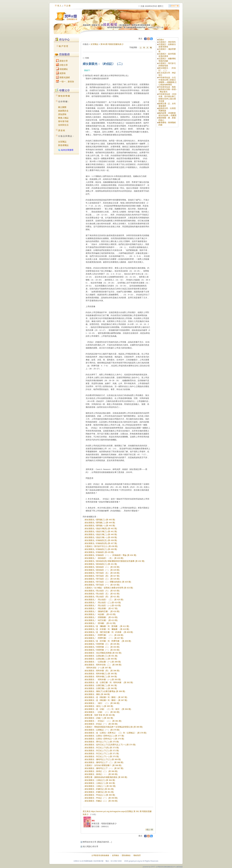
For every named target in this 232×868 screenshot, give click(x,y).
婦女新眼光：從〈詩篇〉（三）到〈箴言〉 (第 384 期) (108, 709)
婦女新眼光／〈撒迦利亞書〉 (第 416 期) (102, 611)
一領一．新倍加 (65, 82)
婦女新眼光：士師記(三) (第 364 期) (100, 780)
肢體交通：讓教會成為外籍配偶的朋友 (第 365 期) (106, 777)
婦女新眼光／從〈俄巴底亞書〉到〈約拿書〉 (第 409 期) (109, 632)
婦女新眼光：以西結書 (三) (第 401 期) (101, 656)
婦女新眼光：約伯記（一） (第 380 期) (101, 724)
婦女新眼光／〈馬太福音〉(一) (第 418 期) (103, 605)
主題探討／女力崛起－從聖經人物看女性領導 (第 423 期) (109, 588)
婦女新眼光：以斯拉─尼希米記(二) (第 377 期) (104, 736)
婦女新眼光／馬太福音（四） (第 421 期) (102, 597)
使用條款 (116, 855)
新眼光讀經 (63, 77)
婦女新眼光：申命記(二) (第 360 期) (100, 795)
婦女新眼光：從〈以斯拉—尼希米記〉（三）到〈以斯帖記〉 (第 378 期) (116, 733)
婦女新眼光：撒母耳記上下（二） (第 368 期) (104, 762)
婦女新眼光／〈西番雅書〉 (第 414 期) (101, 617)
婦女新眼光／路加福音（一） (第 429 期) (102, 570)
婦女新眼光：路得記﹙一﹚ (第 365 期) (101, 774)
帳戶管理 (64, 46)
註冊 (69, 6)
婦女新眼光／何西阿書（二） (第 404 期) (102, 647)
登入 (59, 6)
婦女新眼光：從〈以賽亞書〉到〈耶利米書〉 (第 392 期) (109, 682)
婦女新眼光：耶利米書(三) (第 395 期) (101, 674)
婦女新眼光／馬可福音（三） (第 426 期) (102, 579)
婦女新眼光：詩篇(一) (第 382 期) (99, 718)
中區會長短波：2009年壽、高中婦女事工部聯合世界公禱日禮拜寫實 (167, 98)
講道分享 (62, 61)
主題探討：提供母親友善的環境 (167, 55)
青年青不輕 (63, 121)
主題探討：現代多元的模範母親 (167, 64)
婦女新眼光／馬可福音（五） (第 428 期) (102, 573)
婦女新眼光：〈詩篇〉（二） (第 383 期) (102, 712)
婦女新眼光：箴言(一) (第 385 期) (99, 706)
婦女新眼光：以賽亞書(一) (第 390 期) (101, 688)
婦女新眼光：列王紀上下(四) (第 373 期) (102, 748)
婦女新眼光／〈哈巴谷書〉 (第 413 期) (101, 620)
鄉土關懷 (62, 107)
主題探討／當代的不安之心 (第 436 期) (101, 546)
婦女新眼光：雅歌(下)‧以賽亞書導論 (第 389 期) (105, 691)
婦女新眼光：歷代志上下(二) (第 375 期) (102, 742)
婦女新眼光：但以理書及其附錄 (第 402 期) (103, 653)
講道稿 (62, 130)
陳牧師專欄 (64, 96)
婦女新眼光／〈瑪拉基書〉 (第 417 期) (101, 608)
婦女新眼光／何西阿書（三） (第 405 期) (102, 644)
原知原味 (62, 114)
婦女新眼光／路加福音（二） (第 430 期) (102, 567)
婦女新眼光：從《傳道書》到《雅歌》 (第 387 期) (106, 697)
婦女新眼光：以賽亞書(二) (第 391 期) (101, 685)
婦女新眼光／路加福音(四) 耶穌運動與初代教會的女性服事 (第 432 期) (115, 561)
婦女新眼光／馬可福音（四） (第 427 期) (102, 576)
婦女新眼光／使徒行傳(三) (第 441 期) (101, 531)
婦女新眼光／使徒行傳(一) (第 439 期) (101, 537)
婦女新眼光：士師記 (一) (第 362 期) (100, 786)
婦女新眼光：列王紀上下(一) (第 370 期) (102, 756)
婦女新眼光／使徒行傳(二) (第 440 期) (101, 534)
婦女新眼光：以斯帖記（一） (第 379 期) (102, 730)
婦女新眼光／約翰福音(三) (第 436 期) (101, 549)
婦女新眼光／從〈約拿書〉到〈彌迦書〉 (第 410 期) (107, 629)
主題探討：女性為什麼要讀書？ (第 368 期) (103, 765)
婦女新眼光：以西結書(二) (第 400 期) (101, 659)
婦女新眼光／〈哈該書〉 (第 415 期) (100, 614)
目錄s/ (161, 40)
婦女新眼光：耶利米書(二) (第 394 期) (101, 677)
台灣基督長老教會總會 (100, 855)
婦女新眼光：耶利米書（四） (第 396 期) (102, 671)
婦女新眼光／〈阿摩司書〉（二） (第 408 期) (104, 635)
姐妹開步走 (63, 111)
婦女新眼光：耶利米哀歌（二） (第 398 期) (103, 665)
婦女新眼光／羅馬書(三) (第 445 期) (100, 520)
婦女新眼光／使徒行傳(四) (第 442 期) (101, 529)
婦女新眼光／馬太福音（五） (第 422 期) (102, 594)
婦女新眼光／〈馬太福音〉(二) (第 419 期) (103, 603)
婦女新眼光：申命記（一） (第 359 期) (101, 798)
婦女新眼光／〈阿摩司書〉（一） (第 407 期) (104, 638)
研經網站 (62, 69)
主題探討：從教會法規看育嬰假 (167, 46)
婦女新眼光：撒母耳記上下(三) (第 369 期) (103, 759)
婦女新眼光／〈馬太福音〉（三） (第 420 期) (104, 600)
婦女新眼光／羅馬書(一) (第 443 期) (100, 526)
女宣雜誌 (62, 142)
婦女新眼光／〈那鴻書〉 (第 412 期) (100, 623)
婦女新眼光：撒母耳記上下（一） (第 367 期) (104, 768)
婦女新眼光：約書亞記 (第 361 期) (99, 789)
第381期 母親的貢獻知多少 (112, 44)
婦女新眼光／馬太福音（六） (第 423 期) (102, 591)
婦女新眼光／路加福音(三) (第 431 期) (101, 564)
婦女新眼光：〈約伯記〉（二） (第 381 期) (103, 721)
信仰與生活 (63, 125)
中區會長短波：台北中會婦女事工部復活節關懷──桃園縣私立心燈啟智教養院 (167, 81)
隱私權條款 (126, 855)
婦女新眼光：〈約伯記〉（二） (167, 69)
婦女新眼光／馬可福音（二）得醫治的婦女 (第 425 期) (108, 582)
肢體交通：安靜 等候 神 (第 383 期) (100, 715)
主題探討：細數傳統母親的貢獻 (167, 60)
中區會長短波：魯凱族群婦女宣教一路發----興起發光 (168, 89)
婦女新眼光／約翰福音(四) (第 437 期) (101, 543)
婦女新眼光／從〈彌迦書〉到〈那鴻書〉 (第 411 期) (107, 626)
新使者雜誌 (63, 145)
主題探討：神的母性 (167, 42)
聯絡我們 (137, 855)
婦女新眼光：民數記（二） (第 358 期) (101, 801)
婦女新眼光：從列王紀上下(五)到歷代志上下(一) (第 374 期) (110, 745)
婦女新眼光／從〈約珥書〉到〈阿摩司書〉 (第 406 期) (108, 641)
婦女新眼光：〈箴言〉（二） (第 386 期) (102, 703)
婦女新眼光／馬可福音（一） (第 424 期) (102, 585)
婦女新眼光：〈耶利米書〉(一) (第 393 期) (103, 679)
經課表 (61, 73)
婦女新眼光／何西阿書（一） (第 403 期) (102, 650)
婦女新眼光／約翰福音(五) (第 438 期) (101, 540)
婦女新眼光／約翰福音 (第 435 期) (99, 552)
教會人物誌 (63, 118)
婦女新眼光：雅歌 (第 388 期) (97, 694)
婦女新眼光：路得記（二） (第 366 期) (101, 771)
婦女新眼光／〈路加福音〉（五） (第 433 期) (104, 558)
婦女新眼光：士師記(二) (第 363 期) (100, 783)
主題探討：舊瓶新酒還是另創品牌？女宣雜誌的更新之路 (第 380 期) (114, 727)
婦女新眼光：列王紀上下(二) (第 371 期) (102, 754)
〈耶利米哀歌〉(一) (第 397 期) (98, 668)
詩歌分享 (62, 65)
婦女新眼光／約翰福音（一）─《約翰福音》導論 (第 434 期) (110, 555)
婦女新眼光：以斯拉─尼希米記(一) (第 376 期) (104, 739)
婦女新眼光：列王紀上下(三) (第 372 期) (102, 751)
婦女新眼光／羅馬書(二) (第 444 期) (100, 523)
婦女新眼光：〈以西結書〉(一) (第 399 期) (103, 662)
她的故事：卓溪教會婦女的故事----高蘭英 (167, 114)
